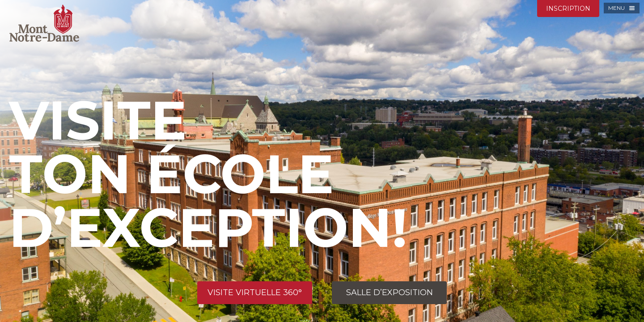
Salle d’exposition (390, 292)
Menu (616, 8)
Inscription (568, 8)
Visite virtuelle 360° (255, 292)
